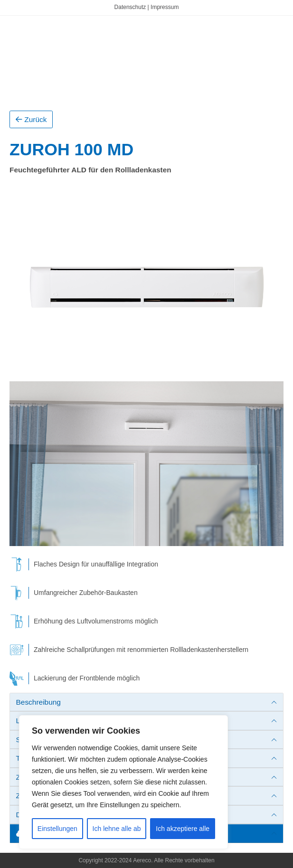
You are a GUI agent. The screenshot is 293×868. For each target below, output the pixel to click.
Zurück (31, 119)
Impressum (165, 7)
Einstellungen (57, 829)
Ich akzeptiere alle (183, 829)
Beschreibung (38, 702)
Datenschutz (130, 7)
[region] (123, 782)
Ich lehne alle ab (117, 829)
